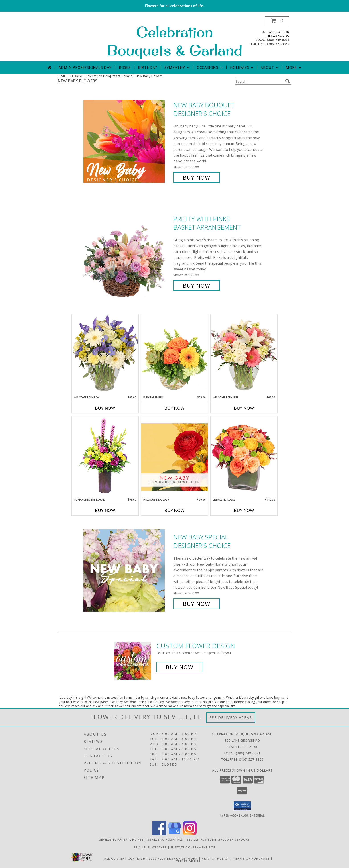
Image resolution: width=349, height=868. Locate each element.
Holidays (242, 67)
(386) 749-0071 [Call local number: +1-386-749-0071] (278, 40)
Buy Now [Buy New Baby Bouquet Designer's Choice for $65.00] (197, 177)
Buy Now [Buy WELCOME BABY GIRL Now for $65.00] (244, 408)
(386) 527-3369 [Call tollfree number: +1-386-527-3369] (278, 44)
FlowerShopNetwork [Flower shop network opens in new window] (178, 858)
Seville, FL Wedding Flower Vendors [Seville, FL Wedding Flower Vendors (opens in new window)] (218, 839)
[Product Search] (259, 81)
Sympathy (177, 67)
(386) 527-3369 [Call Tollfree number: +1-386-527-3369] (251, 759)
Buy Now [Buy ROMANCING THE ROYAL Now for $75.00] (105, 510)
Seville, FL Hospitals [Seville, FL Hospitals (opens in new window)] (165, 839)
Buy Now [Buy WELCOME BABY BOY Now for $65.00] (105, 408)
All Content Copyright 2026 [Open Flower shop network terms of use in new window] (130, 858)
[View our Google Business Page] (174, 834)
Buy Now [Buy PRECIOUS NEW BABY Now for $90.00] (174, 510)
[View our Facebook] (159, 834)
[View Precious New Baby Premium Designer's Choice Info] (174, 457)
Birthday (148, 67)
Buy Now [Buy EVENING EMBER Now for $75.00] (174, 408)
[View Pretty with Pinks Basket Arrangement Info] (127, 252)
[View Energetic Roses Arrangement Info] (244, 457)
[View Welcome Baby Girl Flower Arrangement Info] (244, 355)
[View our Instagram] (190, 834)
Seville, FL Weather (150, 847)
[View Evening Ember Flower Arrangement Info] (174, 355)
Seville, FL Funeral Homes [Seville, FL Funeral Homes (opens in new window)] (122, 839)
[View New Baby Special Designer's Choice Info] (127, 571)
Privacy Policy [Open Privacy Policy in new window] (216, 858)
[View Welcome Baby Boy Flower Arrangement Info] (105, 355)
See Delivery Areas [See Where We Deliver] (231, 718)
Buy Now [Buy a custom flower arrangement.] (180, 667)
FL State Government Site (193, 847)
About (270, 67)
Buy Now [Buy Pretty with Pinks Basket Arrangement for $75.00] (197, 285)
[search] (288, 81)
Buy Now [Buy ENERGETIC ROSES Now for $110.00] (244, 510)
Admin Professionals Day (85, 67)
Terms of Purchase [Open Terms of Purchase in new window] (252, 858)
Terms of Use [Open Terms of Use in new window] (188, 861)
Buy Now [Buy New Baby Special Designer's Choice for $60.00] (197, 604)
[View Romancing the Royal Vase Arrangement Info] (105, 457)
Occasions (210, 67)
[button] (277, 21)
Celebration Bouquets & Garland (174, 41)
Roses (125, 67)
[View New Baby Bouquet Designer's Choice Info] (127, 141)
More (294, 67)
